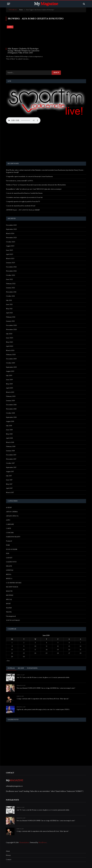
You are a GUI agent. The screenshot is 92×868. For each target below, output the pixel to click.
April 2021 (9, 313)
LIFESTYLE (10, 570)
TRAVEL (9, 612)
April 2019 (9, 388)
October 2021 (10, 296)
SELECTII (9, 591)
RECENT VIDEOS (12, 587)
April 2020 (10, 346)
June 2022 (9, 279)
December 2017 (11, 455)
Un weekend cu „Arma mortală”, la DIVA (20, 181)
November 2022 (11, 271)
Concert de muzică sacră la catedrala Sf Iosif (21, 206)
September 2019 (11, 367)
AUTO (10, 27)
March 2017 (10, 492)
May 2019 (9, 384)
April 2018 (9, 438)
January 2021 (10, 321)
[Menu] (9, 4)
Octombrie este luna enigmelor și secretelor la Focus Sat (24, 197)
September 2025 (11, 229)
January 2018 (10, 451)
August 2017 (10, 472)
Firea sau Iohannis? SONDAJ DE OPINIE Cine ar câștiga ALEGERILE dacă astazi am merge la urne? (46, 688)
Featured (9, 541)
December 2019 (11, 359)
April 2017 (9, 488)
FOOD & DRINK (12, 549)
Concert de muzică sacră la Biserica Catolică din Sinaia (24, 193)
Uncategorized (11, 616)
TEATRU (9, 608)
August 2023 (10, 246)
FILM (8, 545)
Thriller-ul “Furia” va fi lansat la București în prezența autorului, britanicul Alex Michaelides (36, 185)
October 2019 (11, 363)
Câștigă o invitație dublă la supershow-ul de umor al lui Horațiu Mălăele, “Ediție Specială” (43, 699)
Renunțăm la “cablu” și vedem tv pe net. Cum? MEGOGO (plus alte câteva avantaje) (34, 189)
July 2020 (9, 334)
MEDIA (9, 574)
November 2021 (11, 292)
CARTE (9, 528)
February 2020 (11, 355)
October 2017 (10, 463)
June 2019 (9, 380)
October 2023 (11, 242)
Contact (9, 860)
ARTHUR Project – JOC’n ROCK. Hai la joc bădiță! (23, 210)
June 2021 (9, 304)
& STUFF (9, 508)
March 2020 (10, 350)
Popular (11, 668)
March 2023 (10, 259)
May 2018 (9, 434)
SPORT (8, 604)
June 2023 (9, 250)
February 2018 (11, 446)
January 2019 (10, 401)
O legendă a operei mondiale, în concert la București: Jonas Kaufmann (29, 176)
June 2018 (9, 430)
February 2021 (11, 317)
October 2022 (11, 275)
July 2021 (9, 300)
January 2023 (11, 263)
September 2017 (11, 467)
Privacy (8, 855)
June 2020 (9, 338)
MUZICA (9, 579)
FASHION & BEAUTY (13, 537)
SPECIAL (9, 599)
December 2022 (11, 267)
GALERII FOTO (11, 562)
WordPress (43, 843)
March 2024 (10, 233)
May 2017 (9, 484)
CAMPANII (10, 524)
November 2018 (11, 409)
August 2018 (10, 421)
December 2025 (11, 225)
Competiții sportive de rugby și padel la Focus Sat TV (23, 202)
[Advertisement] (46, 143)
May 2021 (9, 309)
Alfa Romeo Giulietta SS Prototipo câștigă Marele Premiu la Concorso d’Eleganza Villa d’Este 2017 (23, 51)
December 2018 (11, 405)
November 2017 (11, 459)
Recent (21, 668)
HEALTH (9, 566)
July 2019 (9, 376)
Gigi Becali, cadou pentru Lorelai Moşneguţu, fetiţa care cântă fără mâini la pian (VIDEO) (43, 710)
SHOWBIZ (10, 595)
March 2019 (10, 392)
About (8, 851)
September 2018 (11, 417)
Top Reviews (32, 668)
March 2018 (10, 442)
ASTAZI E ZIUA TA (12, 516)
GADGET (9, 558)
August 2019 (10, 371)
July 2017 (9, 476)
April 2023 (10, 254)
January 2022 (10, 288)
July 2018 (9, 426)
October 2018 (10, 413)
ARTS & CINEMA (12, 512)
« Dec (8, 661)
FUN (8, 553)
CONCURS (10, 533)
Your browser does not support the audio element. (23, 120)
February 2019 (11, 396)
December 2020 (11, 325)
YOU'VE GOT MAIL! (13, 620)
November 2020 (11, 330)
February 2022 (11, 284)
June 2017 (9, 480)
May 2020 (9, 342)
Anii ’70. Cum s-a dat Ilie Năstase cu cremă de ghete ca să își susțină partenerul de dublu (43, 678)
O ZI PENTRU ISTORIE (14, 583)
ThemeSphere (24, 843)
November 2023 (11, 238)
